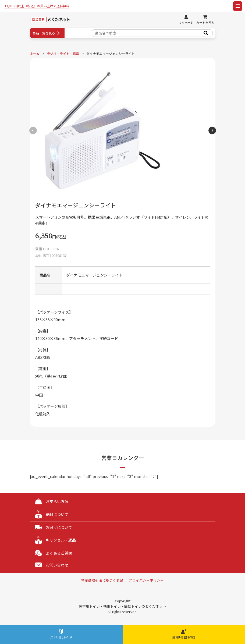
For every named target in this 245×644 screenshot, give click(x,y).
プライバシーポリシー (146, 580)
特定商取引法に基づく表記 (102, 580)
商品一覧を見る (44, 33)
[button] (212, 130)
